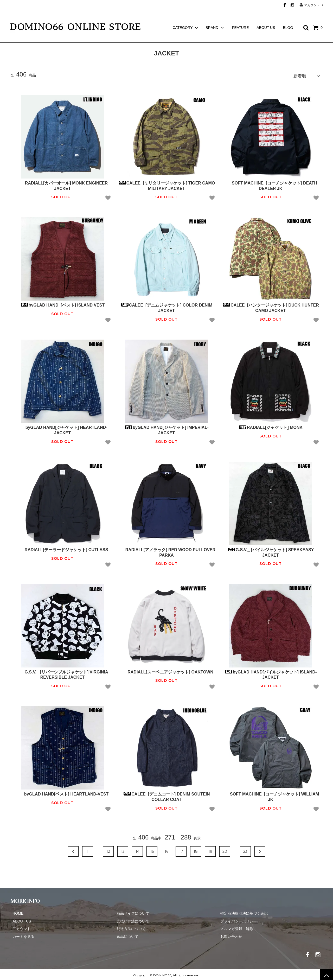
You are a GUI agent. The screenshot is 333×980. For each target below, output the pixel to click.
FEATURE (240, 18)
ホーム (15, 39)
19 (210, 849)
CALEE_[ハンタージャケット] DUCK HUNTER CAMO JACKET (271, 306)
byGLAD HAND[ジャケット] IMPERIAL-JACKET (166, 428)
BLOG (288, 18)
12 (108, 849)
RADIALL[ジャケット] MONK (271, 426)
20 (225, 849)
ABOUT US (266, 18)
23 (245, 849)
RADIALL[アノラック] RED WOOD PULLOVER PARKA (167, 551)
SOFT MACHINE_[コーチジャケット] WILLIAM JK (271, 795)
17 (181, 849)
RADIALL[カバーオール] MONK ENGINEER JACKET (62, 184)
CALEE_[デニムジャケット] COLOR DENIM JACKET (166, 306)
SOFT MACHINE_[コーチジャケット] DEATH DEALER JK (271, 184)
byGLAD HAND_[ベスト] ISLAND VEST (62, 303)
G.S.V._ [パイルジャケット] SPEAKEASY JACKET (271, 551)
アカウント (312, 5)
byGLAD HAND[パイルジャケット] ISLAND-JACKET (271, 673)
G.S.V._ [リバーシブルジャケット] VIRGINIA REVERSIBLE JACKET (62, 673)
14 (137, 849)
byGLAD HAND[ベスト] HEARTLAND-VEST (62, 792)
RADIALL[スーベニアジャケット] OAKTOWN (166, 670)
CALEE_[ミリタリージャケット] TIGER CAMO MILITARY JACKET (166, 184)
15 (152, 849)
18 (196, 849)
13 (123, 849)
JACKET (34, 39)
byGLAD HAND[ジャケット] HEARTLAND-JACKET (63, 428)
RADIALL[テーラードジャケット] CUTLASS (63, 548)
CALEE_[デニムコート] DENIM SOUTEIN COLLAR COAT (166, 795)
